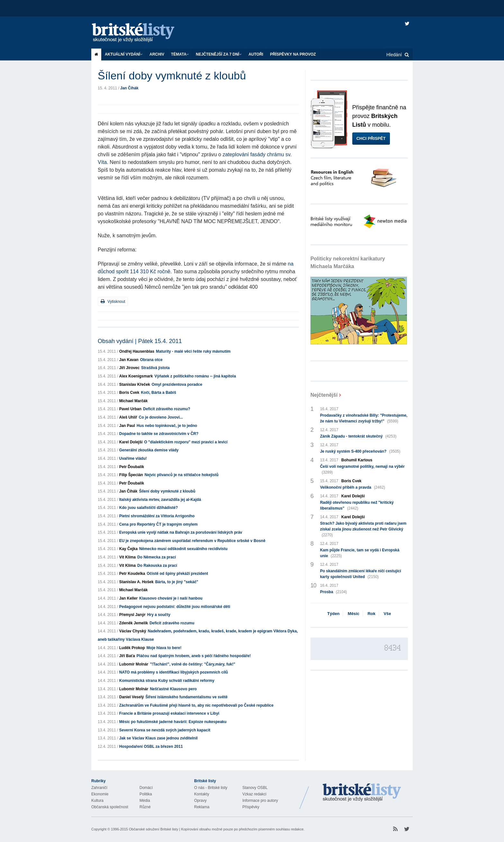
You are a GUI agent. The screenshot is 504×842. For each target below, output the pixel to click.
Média (145, 801)
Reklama (202, 807)
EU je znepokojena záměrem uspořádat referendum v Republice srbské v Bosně (192, 541)
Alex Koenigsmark (136, 376)
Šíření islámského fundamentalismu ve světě (186, 697)
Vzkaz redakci (254, 794)
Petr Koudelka (132, 574)
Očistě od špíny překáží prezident (177, 574)
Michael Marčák (134, 401)
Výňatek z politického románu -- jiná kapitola (195, 376)
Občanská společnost (110, 807)
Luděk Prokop (132, 648)
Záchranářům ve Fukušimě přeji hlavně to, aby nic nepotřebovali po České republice (196, 705)
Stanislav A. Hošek (136, 582)
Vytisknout (113, 301)
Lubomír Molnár (134, 664)
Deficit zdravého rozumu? (167, 409)
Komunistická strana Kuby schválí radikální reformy (167, 681)
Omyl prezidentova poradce (177, 385)
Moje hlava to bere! (164, 648)
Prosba (334, 592)
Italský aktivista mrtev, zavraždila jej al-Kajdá (160, 500)
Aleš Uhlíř (128, 417)
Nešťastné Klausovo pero (173, 689)
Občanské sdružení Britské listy (153, 829)
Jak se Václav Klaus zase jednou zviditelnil (158, 738)
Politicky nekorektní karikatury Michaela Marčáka (348, 263)
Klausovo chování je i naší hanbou (171, 598)
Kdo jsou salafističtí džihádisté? (149, 508)
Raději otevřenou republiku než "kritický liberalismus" (357, 506)
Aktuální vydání (124, 54)
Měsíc (354, 614)
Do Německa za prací (157, 557)
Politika (146, 794)
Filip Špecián (131, 475)
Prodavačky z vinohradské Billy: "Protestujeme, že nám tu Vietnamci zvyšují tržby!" (364, 419)
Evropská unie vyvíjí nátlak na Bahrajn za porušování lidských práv (181, 532)
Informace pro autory (260, 801)
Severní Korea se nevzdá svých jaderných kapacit (165, 730)
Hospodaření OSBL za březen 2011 (151, 747)
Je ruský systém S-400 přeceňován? (360, 451)
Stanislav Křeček (135, 385)
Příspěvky (251, 807)
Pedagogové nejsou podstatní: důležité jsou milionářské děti (175, 607)
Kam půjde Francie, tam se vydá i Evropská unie (360, 553)
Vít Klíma (127, 557)
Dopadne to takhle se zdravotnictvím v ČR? (159, 434)
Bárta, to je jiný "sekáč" (177, 582)
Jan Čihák (129, 88)
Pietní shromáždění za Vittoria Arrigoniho (157, 516)
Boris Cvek (129, 393)
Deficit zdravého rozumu (172, 623)
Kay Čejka (128, 549)
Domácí (146, 788)
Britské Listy (362, 793)
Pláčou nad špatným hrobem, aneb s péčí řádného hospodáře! (194, 656)
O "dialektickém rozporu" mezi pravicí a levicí (186, 442)
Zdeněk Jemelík (134, 623)
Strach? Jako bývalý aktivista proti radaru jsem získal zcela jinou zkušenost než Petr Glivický (363, 530)
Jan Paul (127, 426)
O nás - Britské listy (211, 788)
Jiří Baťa (127, 656)
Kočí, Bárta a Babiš (158, 393)
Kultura (97, 801)
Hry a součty (159, 615)
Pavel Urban (130, 409)
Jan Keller (128, 598)
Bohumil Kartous (357, 460)
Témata (180, 54)
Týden (333, 614)
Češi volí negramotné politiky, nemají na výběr (362, 470)
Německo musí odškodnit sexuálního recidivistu (183, 549)
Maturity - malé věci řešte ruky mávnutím (193, 351)
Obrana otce (151, 360)
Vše (387, 614)
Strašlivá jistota (155, 368)
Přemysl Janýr (132, 615)
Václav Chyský (133, 631)
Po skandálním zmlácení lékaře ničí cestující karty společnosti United (361, 574)
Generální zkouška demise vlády (149, 450)
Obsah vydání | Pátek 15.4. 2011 (140, 341)
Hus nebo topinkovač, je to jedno (167, 426)
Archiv (157, 54)
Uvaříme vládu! (133, 458)
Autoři (256, 54)
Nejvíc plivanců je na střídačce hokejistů (182, 475)
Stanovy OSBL (255, 788)
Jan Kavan (129, 360)
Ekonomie (100, 794)
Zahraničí (99, 788)
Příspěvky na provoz (293, 54)
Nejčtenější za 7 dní (219, 54)
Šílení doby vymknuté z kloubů (167, 491)
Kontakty (202, 794)
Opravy (200, 801)
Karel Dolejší (131, 442)
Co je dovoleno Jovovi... (161, 417)
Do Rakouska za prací (157, 566)
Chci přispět (371, 138)
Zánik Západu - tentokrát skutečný (358, 436)
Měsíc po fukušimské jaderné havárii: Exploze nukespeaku (173, 722)
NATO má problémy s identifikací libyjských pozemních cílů (174, 672)
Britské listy (139, 33)
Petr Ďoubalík (132, 467)
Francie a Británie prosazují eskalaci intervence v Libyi (169, 713)
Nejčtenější (324, 395)
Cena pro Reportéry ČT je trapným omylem (158, 524)
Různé (145, 807)
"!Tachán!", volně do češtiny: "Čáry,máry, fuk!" (192, 664)
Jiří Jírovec (129, 368)
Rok (371, 614)
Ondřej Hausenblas (137, 351)
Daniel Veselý (132, 697)
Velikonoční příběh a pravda (353, 487)
